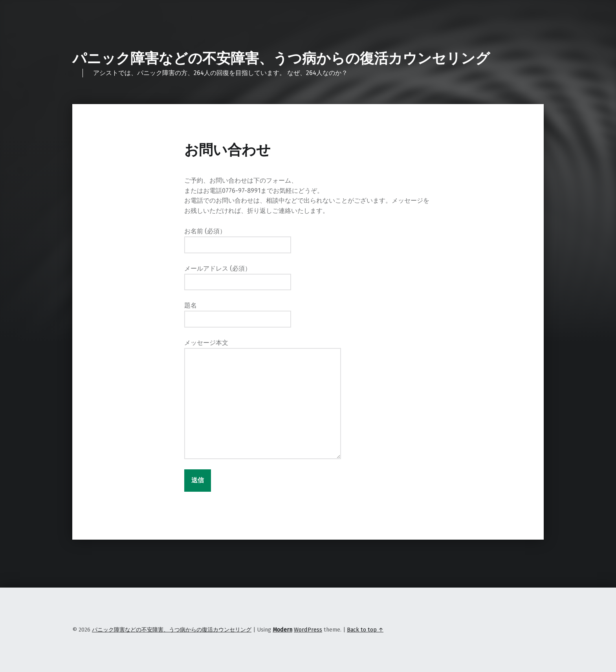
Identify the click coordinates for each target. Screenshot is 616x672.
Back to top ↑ (365, 630)
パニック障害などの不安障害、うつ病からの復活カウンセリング (281, 59)
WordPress (308, 630)
